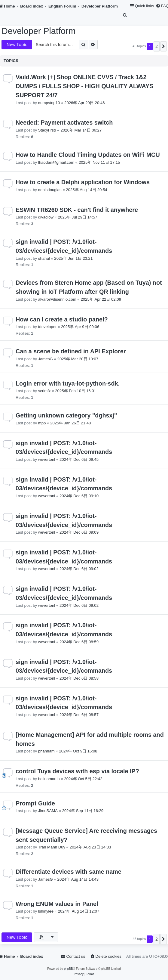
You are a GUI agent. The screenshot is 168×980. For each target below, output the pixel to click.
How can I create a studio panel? (62, 319)
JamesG (46, 359)
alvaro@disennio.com (57, 299)
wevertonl (47, 459)
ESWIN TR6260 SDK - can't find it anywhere (77, 210)
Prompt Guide (35, 803)
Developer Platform (38, 31)
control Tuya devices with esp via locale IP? (77, 771)
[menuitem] (125, 15)
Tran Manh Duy (52, 847)
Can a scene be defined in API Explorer (71, 351)
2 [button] (157, 46)
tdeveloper (47, 327)
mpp (42, 423)
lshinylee (46, 911)
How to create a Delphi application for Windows (83, 182)
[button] (163, 46)
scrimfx (44, 391)
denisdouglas (50, 190)
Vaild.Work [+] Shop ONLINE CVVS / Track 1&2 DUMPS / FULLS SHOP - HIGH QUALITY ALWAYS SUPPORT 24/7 (84, 86)
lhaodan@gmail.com (56, 162)
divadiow (46, 217)
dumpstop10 (49, 103)
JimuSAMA (48, 811)
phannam (46, 751)
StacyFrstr (47, 130)
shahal (44, 258)
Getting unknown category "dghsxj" (66, 415)
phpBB (69, 969)
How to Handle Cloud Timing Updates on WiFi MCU (88, 155)
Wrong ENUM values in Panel (57, 904)
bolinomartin (49, 779)
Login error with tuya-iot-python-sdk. (68, 383)
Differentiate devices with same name (69, 872)
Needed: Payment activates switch (64, 123)
